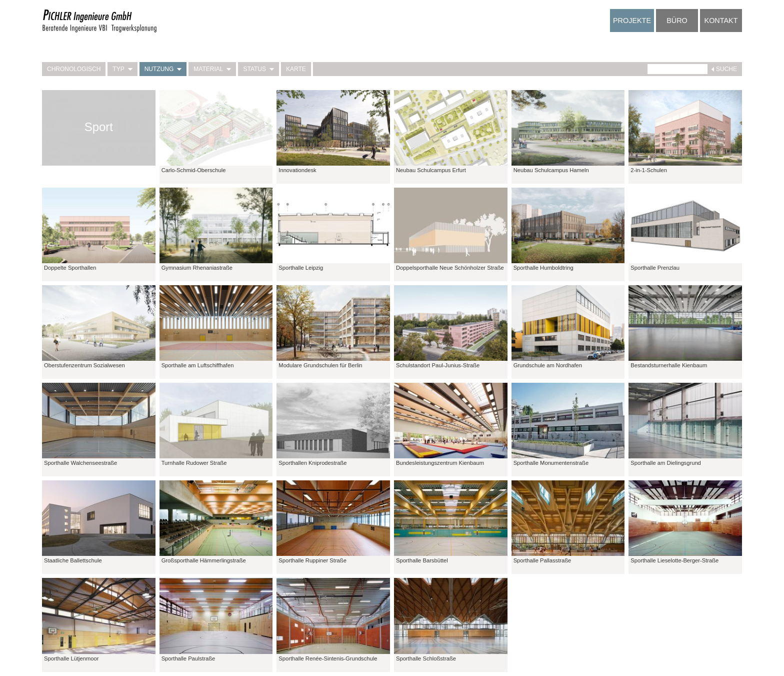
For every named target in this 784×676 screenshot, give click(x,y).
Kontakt (721, 21)
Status (258, 69)
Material (212, 69)
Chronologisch (74, 69)
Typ (122, 69)
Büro (677, 21)
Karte (296, 69)
